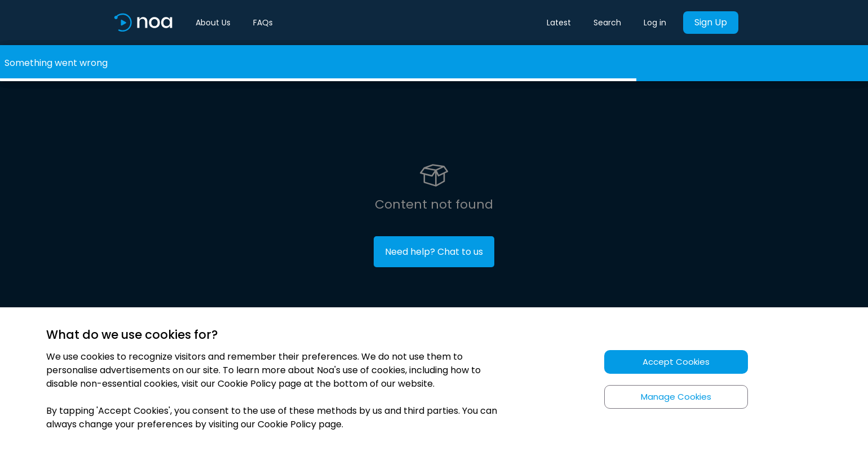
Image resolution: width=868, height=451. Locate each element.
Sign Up (711, 22)
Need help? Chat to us (434, 252)
